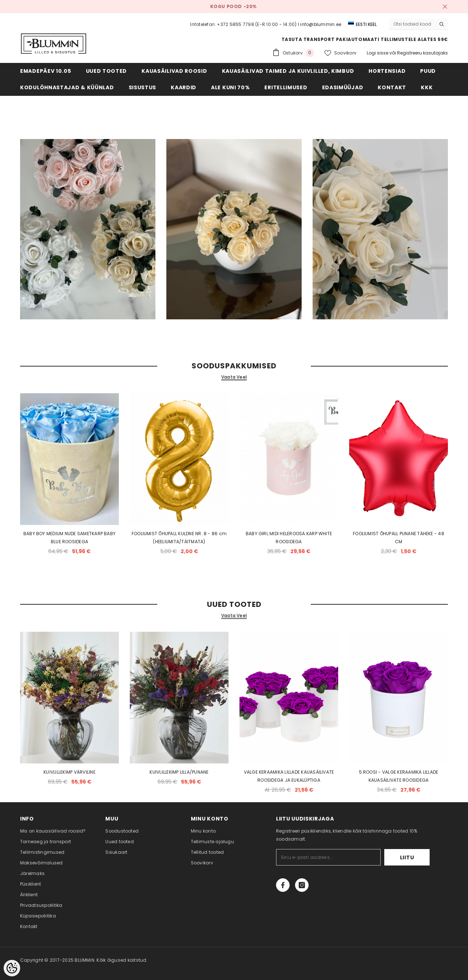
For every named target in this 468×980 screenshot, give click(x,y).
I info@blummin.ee (320, 24)
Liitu (407, 857)
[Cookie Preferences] (12, 968)
